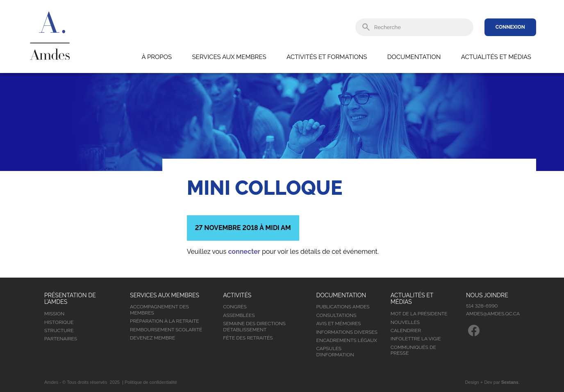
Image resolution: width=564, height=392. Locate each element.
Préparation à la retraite (165, 321)
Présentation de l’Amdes (70, 299)
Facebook (474, 330)
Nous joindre (487, 295)
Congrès (235, 307)
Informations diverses (347, 332)
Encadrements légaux (346, 340)
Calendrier (406, 330)
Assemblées (239, 315)
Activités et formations (327, 57)
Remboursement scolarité (166, 330)
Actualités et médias (496, 57)
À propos (157, 57)
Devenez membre (152, 338)
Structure (59, 330)
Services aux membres (229, 57)
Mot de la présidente (419, 314)
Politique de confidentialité (151, 382)
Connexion (510, 27)
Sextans (510, 382)
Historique (59, 322)
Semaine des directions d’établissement (254, 326)
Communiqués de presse (413, 350)
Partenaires (61, 339)
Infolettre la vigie (416, 339)
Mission (54, 314)
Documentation (414, 57)
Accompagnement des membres (159, 310)
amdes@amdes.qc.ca (493, 314)
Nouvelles (405, 322)
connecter (244, 252)
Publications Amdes (343, 307)
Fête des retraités (248, 338)
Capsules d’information (335, 351)
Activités (237, 295)
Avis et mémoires (338, 324)
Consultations (336, 315)
